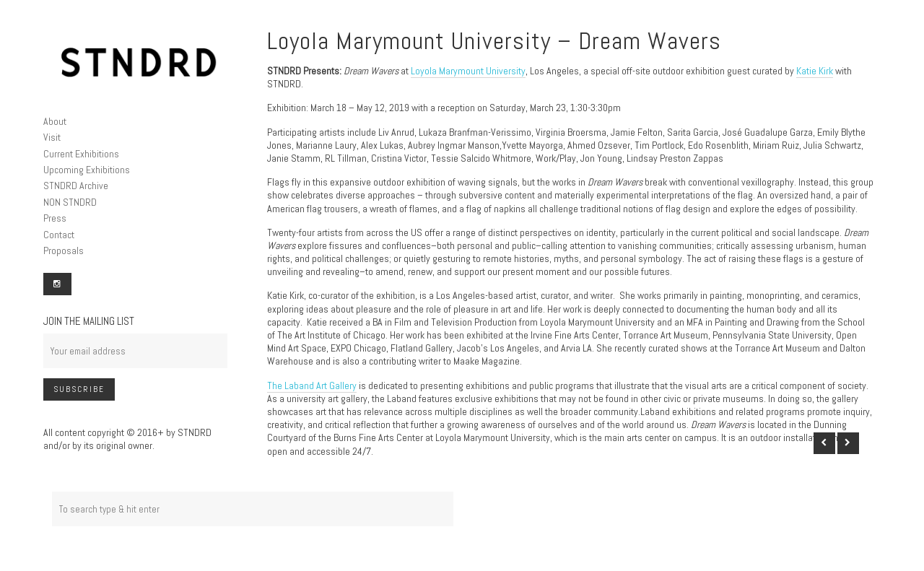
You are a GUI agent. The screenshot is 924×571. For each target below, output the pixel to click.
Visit (52, 137)
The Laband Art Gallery (312, 385)
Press (55, 218)
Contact (59, 235)
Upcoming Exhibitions (87, 170)
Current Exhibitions (81, 154)
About (55, 121)
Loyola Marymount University (468, 71)
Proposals (64, 250)
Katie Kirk (815, 71)
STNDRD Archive (76, 186)
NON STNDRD (70, 202)
